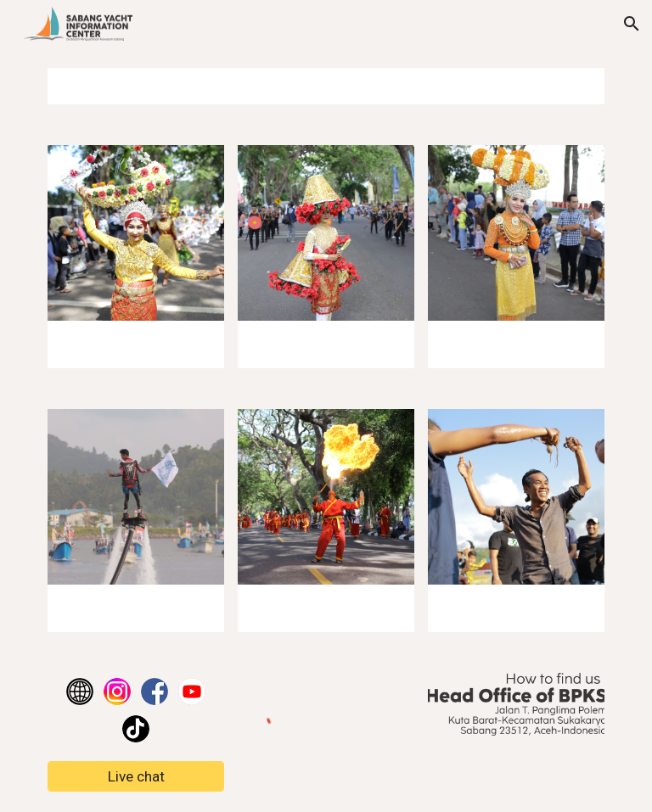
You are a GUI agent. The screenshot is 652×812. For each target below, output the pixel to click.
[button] (632, 24)
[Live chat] (135, 777)
